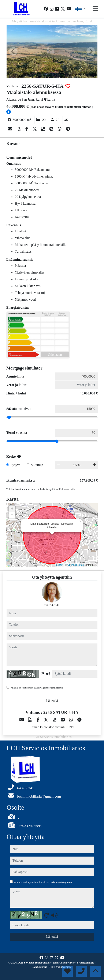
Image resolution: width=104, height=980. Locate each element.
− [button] (12, 515)
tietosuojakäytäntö (54, 688)
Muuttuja (37, 465)
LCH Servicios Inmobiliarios (34, 963)
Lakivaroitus (40, 967)
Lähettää (52, 701)
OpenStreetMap (76, 565)
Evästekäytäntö (86, 963)
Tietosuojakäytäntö (64, 963)
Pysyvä (15, 465)
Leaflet (60, 565)
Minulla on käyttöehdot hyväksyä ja (37, 688)
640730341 (52, 605)
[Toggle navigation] (95, 9)
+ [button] (12, 509)
